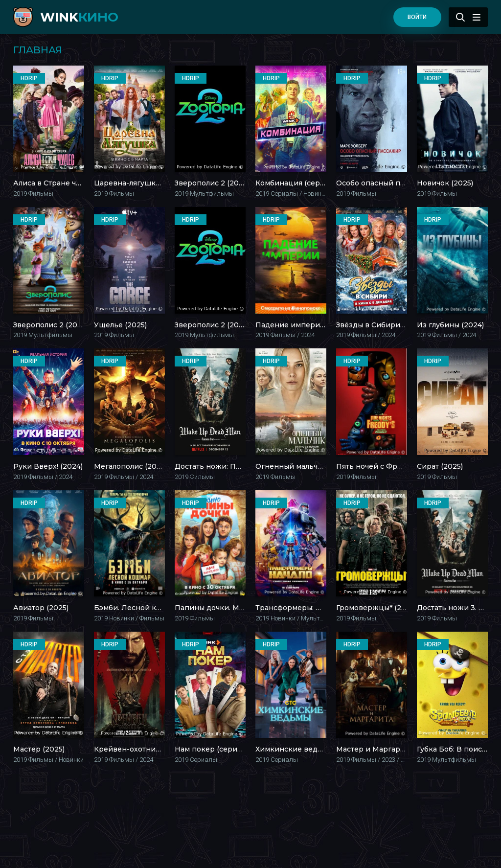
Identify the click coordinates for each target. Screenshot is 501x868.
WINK (79, 17)
